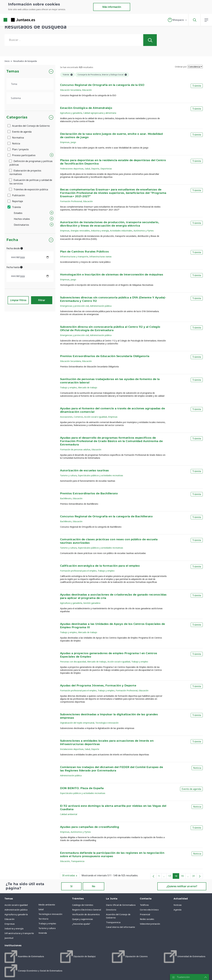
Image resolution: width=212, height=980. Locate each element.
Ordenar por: (181, 67)
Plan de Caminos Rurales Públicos (85, 252)
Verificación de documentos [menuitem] (86, 914)
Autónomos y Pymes (144, 231)
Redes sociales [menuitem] (147, 919)
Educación (87, 90)
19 (183, 877)
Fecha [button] (12, 240)
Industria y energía (100, 231)
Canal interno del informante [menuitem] (120, 927)
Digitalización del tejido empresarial (77, 723)
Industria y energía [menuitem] (14, 928)
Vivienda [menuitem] (43, 933)
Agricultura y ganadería (71, 113)
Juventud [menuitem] (9, 938)
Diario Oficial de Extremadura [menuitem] (121, 905)
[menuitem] (24, 957)
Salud (87, 169)
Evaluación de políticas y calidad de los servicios (31, 182)
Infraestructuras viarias (100, 257)
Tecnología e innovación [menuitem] (50, 914)
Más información (112, 7)
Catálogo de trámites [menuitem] (83, 905)
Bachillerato (66, 498)
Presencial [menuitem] (145, 914)
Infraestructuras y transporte (74, 257)
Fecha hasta (15, 267)
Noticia (14, 143)
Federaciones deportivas (72, 169)
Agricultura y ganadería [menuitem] (16, 914)
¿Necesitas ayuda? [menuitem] (81, 924)
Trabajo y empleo (68, 387)
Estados (18, 213)
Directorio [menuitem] (111, 910)
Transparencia (78, 861)
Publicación (16, 195)
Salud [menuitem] (41, 909)
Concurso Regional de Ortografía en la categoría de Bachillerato (106, 517)
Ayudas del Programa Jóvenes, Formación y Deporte (98, 686)
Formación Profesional (71, 201)
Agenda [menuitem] (177, 910)
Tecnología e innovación (107, 723)
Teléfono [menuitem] (144, 905)
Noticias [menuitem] (178, 905)
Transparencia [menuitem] (113, 922)
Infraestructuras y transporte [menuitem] (19, 933)
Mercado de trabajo (88, 387)
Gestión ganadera (92, 603)
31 (195, 877)
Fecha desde (15, 248)
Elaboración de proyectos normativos (25, 172)
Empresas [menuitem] (10, 924)
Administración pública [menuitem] (16, 910)
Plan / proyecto (18, 149)
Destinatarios (21, 225)
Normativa (16, 138)
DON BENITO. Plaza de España (82, 788)
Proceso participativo (22, 155)
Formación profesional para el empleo (78, 571)
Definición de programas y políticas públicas (31, 163)
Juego (73, 142)
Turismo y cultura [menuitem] (47, 928)
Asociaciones (66, 417)
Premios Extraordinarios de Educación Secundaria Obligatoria (105, 356)
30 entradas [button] (71, 876)
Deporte (95, 169)
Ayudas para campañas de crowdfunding (90, 827)
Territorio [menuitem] (43, 919)
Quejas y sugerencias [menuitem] (82, 919)
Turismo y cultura (68, 475)
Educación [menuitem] (9, 919)
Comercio (78, 417)
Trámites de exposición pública (29, 189)
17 (171, 877)
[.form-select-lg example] (30, 84)
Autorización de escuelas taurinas (85, 471)
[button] (177, 20)
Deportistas (106, 169)
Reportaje (15, 201)
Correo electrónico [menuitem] (149, 910)
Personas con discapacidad (73, 662)
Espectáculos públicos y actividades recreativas (100, 475)
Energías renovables (80, 231)
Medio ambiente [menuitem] (47, 905)
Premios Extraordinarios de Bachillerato (89, 494)
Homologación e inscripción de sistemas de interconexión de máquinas (112, 275)
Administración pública (101, 306)
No (93, 886)
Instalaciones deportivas (72, 749)
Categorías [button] (17, 117)
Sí (71, 886)
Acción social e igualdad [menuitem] (16, 905)
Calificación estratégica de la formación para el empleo (100, 566)
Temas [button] (13, 71)
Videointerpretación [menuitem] (150, 924)
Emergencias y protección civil (74, 306)
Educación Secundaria (70, 90)
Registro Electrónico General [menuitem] (86, 910)
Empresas (65, 142)
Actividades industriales (121, 231)
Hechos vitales (22, 219)
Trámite (14, 207)
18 (177, 877)
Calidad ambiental (69, 814)
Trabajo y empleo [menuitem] (47, 923)
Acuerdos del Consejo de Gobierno (29, 126)
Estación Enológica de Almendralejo (86, 108)
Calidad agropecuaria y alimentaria (100, 113)
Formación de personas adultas (75, 449)
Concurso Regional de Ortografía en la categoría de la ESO (102, 85)
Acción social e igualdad (96, 417)
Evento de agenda (20, 132)
